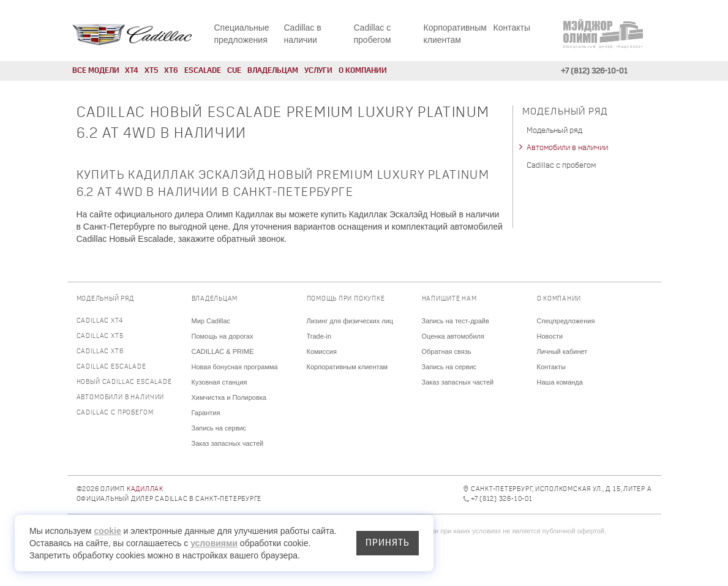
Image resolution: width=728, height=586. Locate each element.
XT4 (132, 71)
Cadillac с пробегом (561, 166)
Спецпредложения (566, 321)
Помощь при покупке (346, 299)
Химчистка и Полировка (229, 397)
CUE (234, 71)
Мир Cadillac (211, 321)
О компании (363, 71)
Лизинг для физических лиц (350, 321)
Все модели (96, 71)
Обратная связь (447, 351)
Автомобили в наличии (567, 148)
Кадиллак (145, 490)
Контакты (512, 28)
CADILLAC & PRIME (223, 351)
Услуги (318, 71)
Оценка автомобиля (453, 336)
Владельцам (273, 71)
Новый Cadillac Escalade (124, 382)
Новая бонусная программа (235, 367)
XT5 (151, 71)
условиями (214, 543)
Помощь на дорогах (223, 336)
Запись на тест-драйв (456, 321)
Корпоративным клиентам (347, 367)
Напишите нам (449, 299)
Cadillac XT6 (100, 352)
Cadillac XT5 (100, 336)
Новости (550, 336)
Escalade (203, 71)
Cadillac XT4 (100, 321)
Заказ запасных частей (228, 443)
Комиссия (322, 351)
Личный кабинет (562, 351)
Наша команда (560, 382)
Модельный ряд (554, 131)
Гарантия (206, 413)
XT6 (171, 71)
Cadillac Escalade (111, 367)
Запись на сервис (219, 428)
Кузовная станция (220, 382)
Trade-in (319, 336)
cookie (107, 531)
